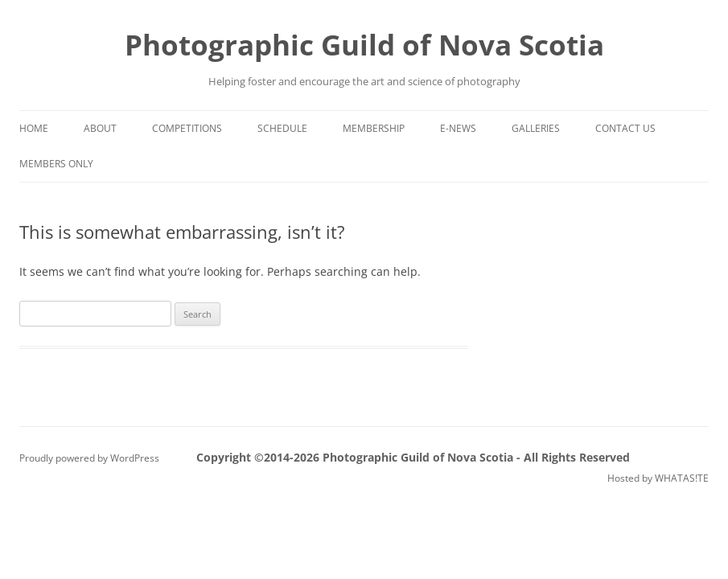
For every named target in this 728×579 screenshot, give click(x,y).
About (100, 128)
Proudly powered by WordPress (89, 458)
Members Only (56, 164)
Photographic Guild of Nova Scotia (364, 45)
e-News (458, 128)
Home (34, 128)
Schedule (282, 128)
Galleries (536, 128)
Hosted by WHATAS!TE (658, 478)
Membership (374, 128)
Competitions (187, 128)
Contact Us (625, 128)
